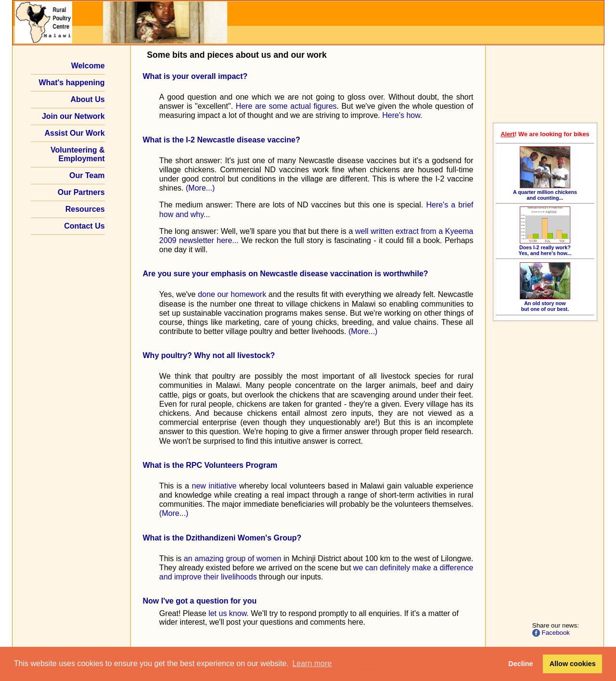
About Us (87, 99)
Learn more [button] (312, 663)
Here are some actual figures (286, 106)
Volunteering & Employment (78, 154)
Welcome (88, 66)
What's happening (71, 83)
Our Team (87, 175)
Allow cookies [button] (573, 664)
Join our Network (73, 116)
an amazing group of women (233, 559)
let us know (227, 613)
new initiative (214, 486)
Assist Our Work (75, 133)
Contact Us (84, 226)
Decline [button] (520, 664)
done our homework (232, 294)
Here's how (401, 115)
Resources (85, 209)
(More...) (200, 188)
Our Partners (81, 192)
